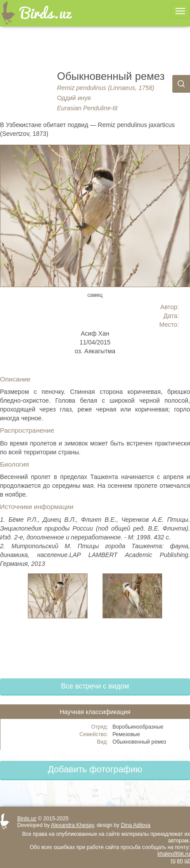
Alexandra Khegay (72, 825)
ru (173, 861)
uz (187, 861)
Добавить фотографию (95, 769)
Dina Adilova (136, 825)
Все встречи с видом (95, 686)
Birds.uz (27, 819)
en (180, 861)
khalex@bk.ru (174, 854)
